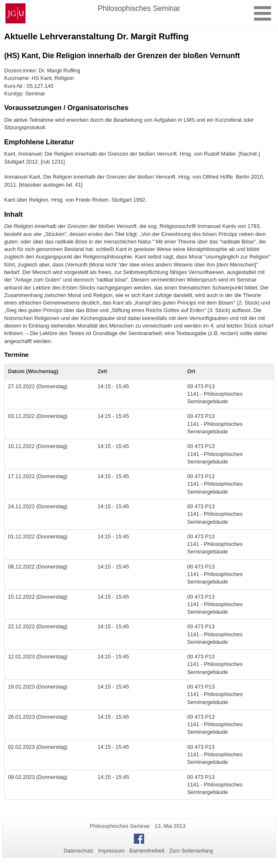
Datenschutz (78, 851)
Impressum (111, 851)
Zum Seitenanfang (191, 851)
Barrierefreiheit (147, 851)
